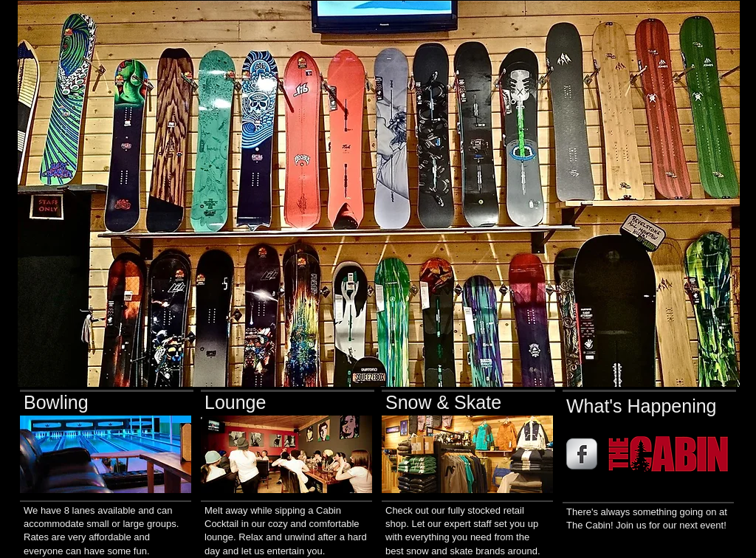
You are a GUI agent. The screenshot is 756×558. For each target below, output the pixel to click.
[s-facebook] (582, 454)
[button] (379, 194)
